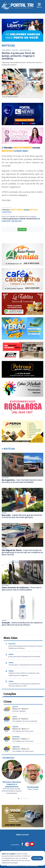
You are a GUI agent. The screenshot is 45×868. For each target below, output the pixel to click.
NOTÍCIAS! (7, 151)
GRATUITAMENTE (23, 148)
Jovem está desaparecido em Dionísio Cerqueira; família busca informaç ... (26, 647)
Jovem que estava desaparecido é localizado (24, 656)
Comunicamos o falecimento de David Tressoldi (25, 665)
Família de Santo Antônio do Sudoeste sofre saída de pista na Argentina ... (24, 674)
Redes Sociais (22, 835)
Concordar (37, 858)
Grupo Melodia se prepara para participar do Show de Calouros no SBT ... (24, 685)
